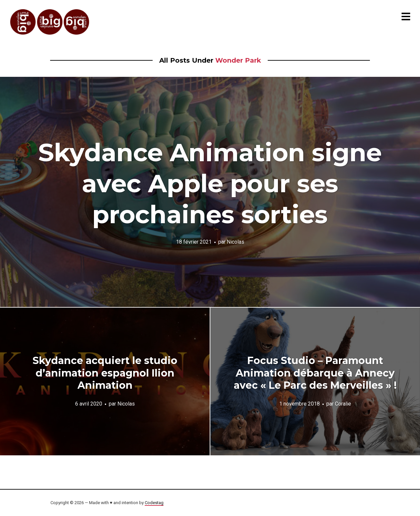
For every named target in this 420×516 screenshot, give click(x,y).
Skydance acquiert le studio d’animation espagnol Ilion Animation (105, 373)
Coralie (343, 404)
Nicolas (236, 242)
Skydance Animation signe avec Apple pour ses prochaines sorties (210, 183)
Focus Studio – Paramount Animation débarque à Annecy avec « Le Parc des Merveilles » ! (315, 373)
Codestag (154, 503)
